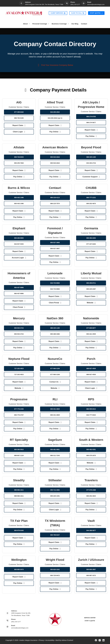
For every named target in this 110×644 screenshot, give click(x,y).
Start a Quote (90, 621)
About (27, 24)
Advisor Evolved (67, 640)
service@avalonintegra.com (96, 4)
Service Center (90, 618)
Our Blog (75, 24)
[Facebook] (96, 640)
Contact (84, 24)
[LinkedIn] (103, 640)
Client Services (58, 13)
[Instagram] (100, 640)
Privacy (41, 640)
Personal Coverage (41, 24)
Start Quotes (96, 13)
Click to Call (78, 13)
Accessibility (50, 640)
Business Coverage (61, 24)
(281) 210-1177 (75, 4)
